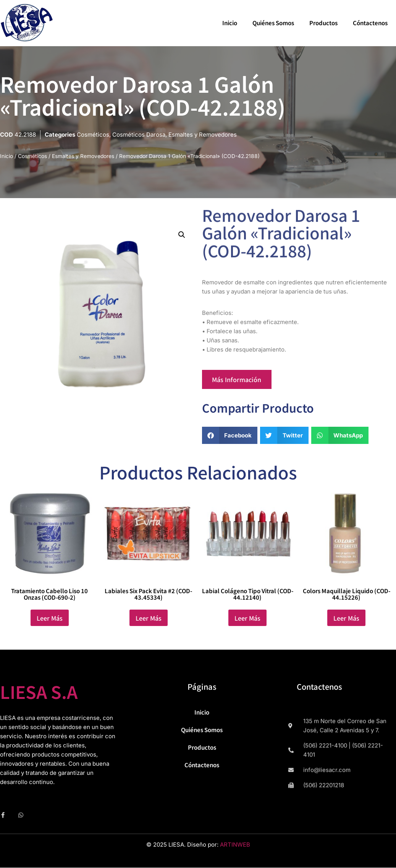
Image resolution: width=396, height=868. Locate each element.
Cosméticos (93, 135)
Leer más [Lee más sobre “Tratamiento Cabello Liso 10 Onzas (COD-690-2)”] (50, 620)
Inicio (230, 23)
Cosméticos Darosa (139, 135)
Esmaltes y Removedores (203, 135)
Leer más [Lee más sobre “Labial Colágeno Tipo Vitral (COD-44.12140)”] (247, 620)
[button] (182, 236)
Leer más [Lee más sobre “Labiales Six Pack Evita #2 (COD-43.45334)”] (149, 620)
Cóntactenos (370, 23)
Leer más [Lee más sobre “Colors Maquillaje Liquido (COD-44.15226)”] (346, 620)
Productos (323, 23)
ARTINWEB (235, 846)
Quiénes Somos (273, 23)
